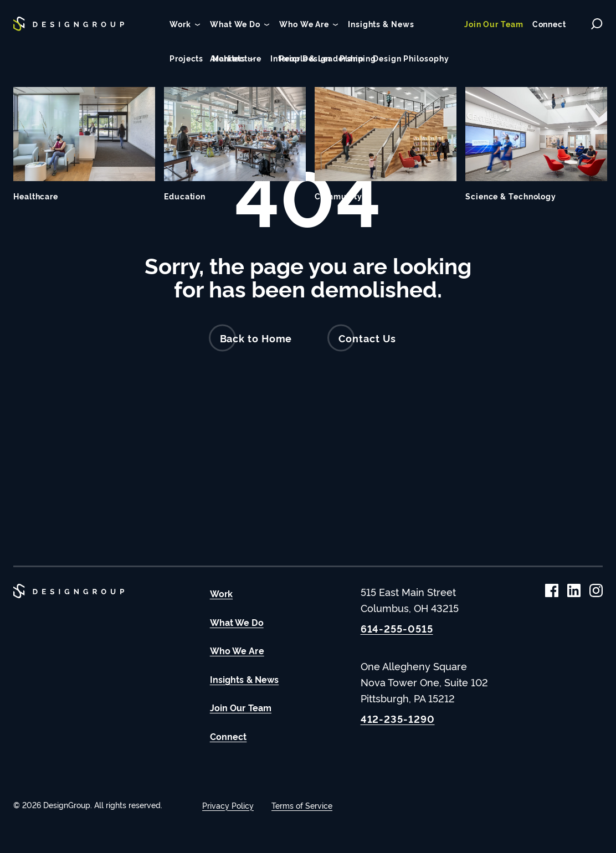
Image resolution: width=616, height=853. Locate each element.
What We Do (237, 622)
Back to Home (251, 338)
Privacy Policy (228, 805)
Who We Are (237, 650)
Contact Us (362, 338)
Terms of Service (302, 805)
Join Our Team (241, 707)
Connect (229, 736)
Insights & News (245, 679)
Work (221, 593)
